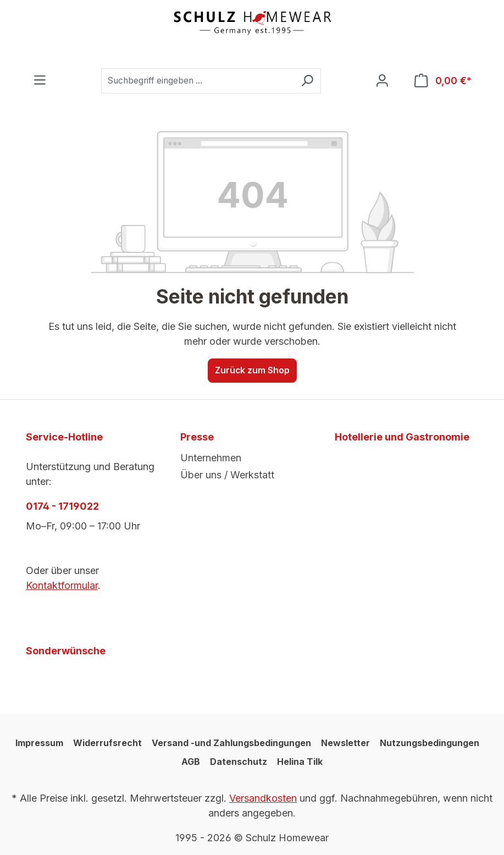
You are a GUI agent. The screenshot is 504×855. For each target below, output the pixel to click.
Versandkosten (263, 798)
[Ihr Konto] (382, 81)
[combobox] (198, 81)
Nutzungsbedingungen (430, 743)
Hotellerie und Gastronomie (402, 437)
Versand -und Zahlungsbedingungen (231, 743)
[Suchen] (307, 81)
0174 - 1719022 (62, 506)
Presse (197, 437)
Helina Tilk (300, 762)
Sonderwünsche (66, 651)
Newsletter (345, 743)
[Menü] (40, 81)
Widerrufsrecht (107, 743)
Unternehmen (211, 458)
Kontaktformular (62, 585)
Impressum (39, 743)
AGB (191, 762)
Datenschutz (239, 762)
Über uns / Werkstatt (227, 475)
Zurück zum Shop (252, 370)
